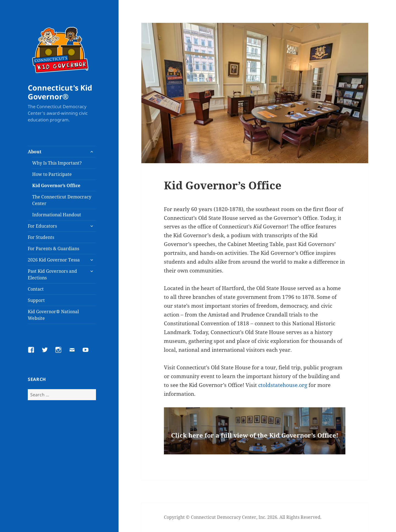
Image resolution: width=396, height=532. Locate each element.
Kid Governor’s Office (56, 185)
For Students (41, 237)
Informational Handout (57, 215)
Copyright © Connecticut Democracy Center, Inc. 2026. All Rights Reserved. (243, 517)
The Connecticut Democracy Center (62, 200)
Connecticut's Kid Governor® (60, 92)
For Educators (42, 226)
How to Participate (52, 174)
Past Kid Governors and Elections (52, 274)
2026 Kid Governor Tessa (54, 260)
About (35, 152)
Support (36, 300)
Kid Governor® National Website (53, 315)
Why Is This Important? (57, 163)
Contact (36, 289)
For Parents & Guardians (53, 249)
